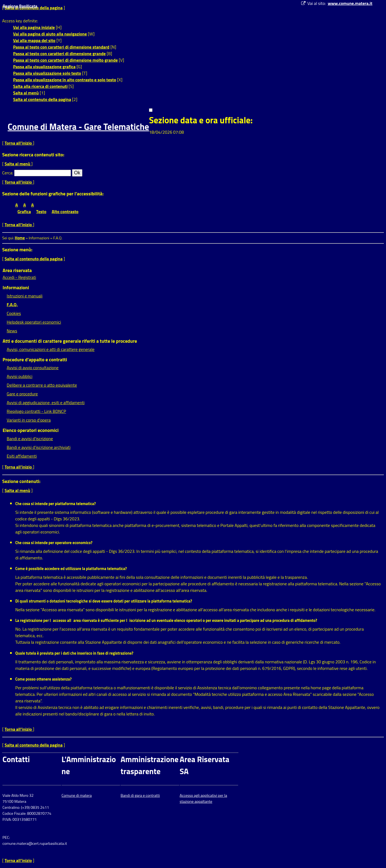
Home (20, 238)
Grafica (24, 211)
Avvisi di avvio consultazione (33, 368)
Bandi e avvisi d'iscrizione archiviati (39, 447)
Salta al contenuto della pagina (42, 99)
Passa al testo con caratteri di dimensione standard (61, 47)
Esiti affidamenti (22, 456)
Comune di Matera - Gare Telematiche (78, 127)
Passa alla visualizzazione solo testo (47, 73)
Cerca (7, 173)
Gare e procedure (22, 394)
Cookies (14, 313)
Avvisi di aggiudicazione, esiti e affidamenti (46, 402)
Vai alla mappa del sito (34, 40)
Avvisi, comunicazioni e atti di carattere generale (51, 349)
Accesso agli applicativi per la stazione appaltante (204, 798)
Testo (41, 211)
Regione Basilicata (20, 6)
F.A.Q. (12, 305)
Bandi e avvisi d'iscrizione (30, 439)
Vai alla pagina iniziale (34, 27)
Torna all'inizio (19, 143)
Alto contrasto (65, 211)
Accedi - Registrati (20, 277)
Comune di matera (77, 795)
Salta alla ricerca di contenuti (40, 86)
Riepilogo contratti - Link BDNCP (37, 411)
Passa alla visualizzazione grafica (44, 67)
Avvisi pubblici (20, 376)
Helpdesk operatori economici (34, 322)
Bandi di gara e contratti (140, 795)
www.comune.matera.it (350, 3)
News (12, 331)
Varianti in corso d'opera (29, 420)
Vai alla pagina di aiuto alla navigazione (50, 34)
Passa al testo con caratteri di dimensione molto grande (65, 60)
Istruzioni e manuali (25, 296)
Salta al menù (26, 93)
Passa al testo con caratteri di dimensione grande (59, 53)
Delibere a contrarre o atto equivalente (42, 385)
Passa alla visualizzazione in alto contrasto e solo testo (65, 80)
